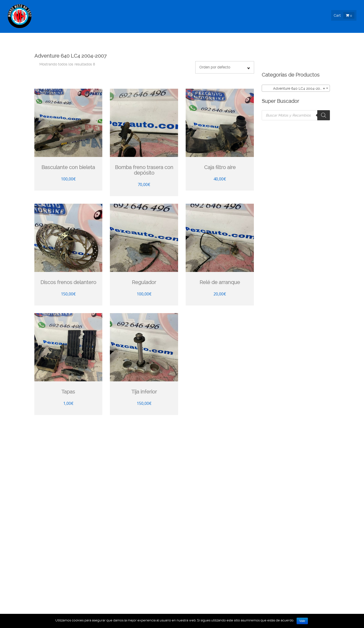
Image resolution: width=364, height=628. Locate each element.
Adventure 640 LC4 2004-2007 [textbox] (294, 88)
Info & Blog (312, 48)
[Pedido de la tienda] (225, 67)
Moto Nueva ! (210, 48)
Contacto (346, 48)
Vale (302, 621)
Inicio (104, 48)
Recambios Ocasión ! (138, 48)
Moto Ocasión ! (247, 48)
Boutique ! (178, 48)
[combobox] (296, 88)
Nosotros (281, 48)
